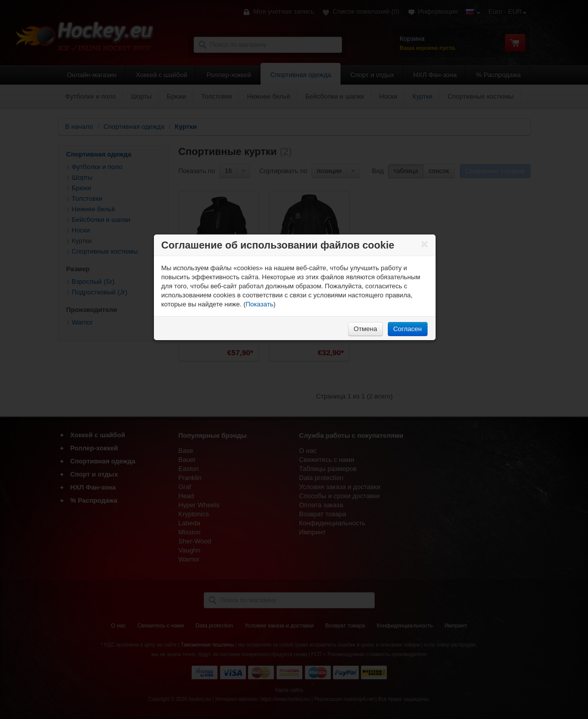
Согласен (408, 329)
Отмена (365, 329)
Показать (259, 304)
